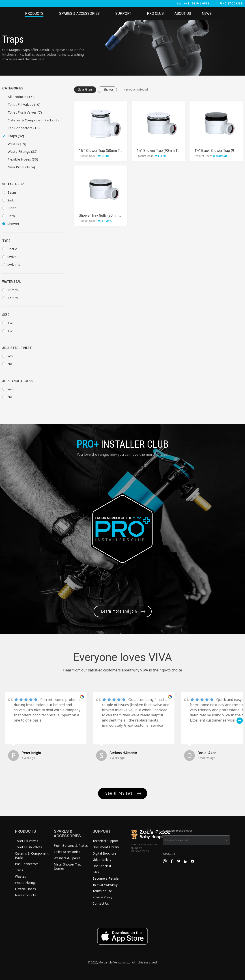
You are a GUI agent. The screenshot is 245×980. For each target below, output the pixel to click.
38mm (13, 290)
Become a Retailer (106, 878)
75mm (13, 298)
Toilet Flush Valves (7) (25, 112)
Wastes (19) (17, 144)
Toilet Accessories (67, 852)
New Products (25, 895)
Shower (13, 224)
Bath (11, 216)
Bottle (12, 249)
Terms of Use (102, 891)
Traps (19, 870)
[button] (240, 721)
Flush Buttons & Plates (71, 846)
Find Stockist (102, 866)
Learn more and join (119, 611)
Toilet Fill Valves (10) (24, 104)
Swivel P (14, 257)
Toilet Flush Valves (28, 847)
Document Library (106, 847)
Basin (12, 192)
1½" (10, 331)
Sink (11, 200)
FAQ (96, 872)
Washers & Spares (67, 858)
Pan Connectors (27, 864)
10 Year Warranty (105, 885)
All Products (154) (22, 97)
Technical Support (105, 841)
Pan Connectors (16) (24, 128)
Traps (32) (16, 136)
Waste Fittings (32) (23, 151)
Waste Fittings (26, 883)
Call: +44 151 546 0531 (193, 4)
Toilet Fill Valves (27, 841)
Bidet (12, 208)
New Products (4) (21, 167)
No (10, 364)
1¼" (10, 323)
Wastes (20, 876)
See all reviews (119, 793)
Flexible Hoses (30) (23, 159)
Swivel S (14, 265)
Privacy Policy (102, 897)
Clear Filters (85, 90)
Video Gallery (102, 860)
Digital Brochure (104, 853)
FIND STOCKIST (231, 4)
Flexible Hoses (25, 889)
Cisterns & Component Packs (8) (33, 120)
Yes (10, 356)
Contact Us (101, 903)
